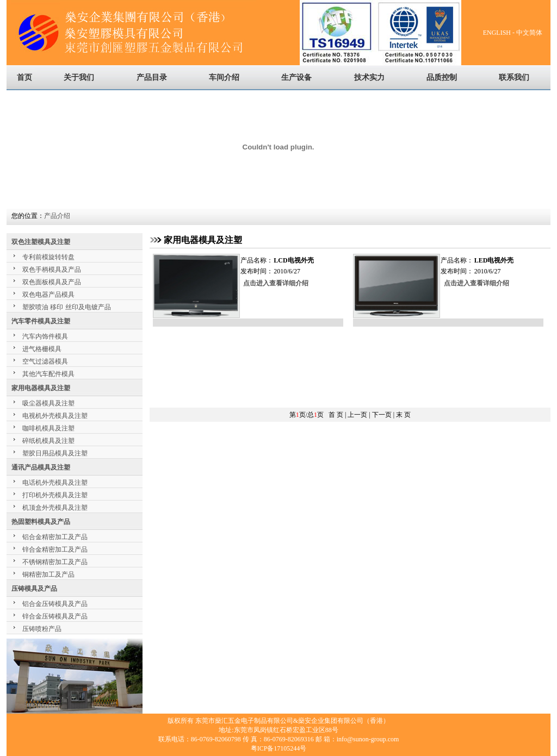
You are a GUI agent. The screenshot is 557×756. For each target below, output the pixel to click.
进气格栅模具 (42, 349)
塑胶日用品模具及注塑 (55, 453)
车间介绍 (224, 77)
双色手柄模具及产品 (52, 270)
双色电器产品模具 (48, 295)
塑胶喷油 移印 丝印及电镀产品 (67, 307)
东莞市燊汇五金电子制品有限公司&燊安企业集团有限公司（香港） (292, 721)
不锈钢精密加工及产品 (55, 562)
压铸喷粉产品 (42, 629)
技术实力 (369, 77)
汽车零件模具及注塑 (41, 321)
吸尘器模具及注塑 (48, 403)
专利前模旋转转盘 (48, 257)
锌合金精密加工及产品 (55, 549)
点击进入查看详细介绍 (276, 283)
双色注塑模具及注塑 (41, 242)
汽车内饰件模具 (45, 336)
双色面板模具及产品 (52, 282)
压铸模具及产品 (34, 589)
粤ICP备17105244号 (279, 748)
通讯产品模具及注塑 (41, 467)
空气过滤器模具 (45, 361)
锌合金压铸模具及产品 (55, 616)
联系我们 (514, 77)
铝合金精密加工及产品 (55, 537)
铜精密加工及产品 (48, 574)
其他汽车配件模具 (48, 374)
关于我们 (79, 77)
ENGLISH (497, 33)
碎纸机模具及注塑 (48, 441)
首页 (24, 77)
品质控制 (442, 77)
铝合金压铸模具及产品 (55, 604)
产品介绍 (57, 216)
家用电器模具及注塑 (41, 388)
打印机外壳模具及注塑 (55, 495)
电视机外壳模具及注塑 (55, 416)
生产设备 (296, 77)
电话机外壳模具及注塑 (55, 483)
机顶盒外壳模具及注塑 (55, 508)
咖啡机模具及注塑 (48, 428)
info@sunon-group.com (368, 739)
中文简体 (530, 33)
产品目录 (152, 77)
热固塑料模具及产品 (41, 522)
